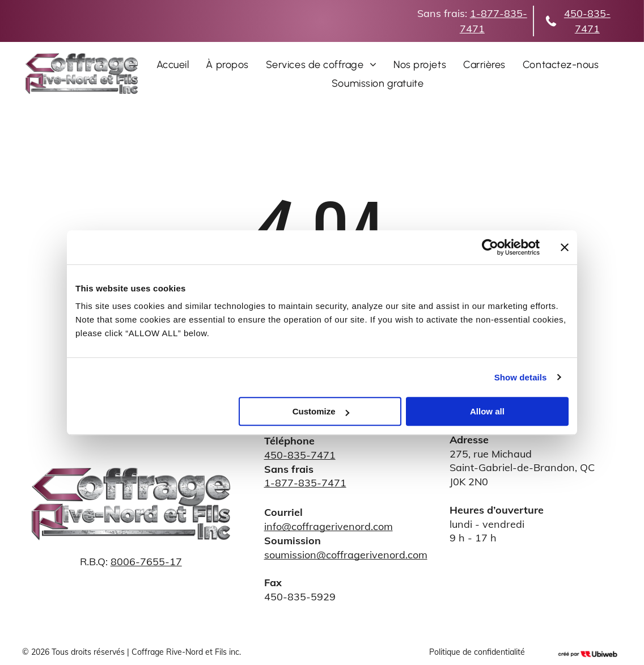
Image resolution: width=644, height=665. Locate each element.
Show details (521, 377)
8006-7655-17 (146, 562)
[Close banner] (565, 247)
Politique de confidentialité (477, 652)
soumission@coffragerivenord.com (346, 555)
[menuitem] (173, 64)
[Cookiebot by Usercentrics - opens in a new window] (490, 247)
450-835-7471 (300, 455)
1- (475, 13)
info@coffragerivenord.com (329, 526)
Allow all (487, 411)
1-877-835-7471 (305, 483)
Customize (321, 411)
